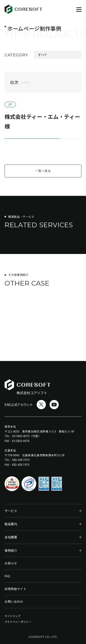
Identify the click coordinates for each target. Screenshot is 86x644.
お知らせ (11, 563)
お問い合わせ (14, 601)
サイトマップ (13, 616)
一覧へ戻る (43, 171)
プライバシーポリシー (18, 622)
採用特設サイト (16, 589)
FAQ (7, 576)
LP (10, 104)
